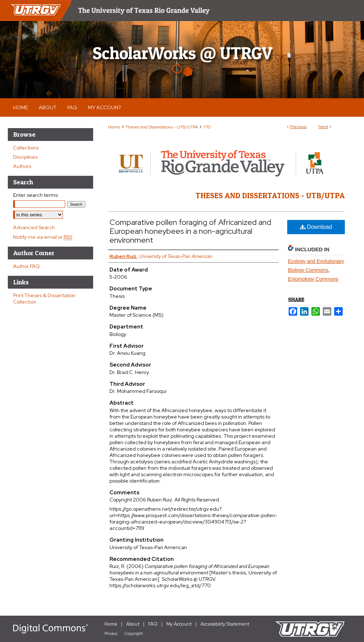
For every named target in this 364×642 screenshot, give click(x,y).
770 (207, 127)
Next (323, 127)
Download (316, 227)
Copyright (134, 633)
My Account (179, 624)
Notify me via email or (43, 237)
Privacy (111, 633)
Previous (298, 127)
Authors (22, 166)
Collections (26, 148)
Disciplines (25, 157)
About (133, 624)
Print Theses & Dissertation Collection (44, 299)
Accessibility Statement (225, 624)
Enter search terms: (36, 195)
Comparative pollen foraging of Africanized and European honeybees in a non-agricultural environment (190, 231)
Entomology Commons (313, 279)
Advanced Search (34, 227)
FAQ (153, 624)
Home (114, 127)
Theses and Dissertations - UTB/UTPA (162, 127)
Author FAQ (26, 266)
